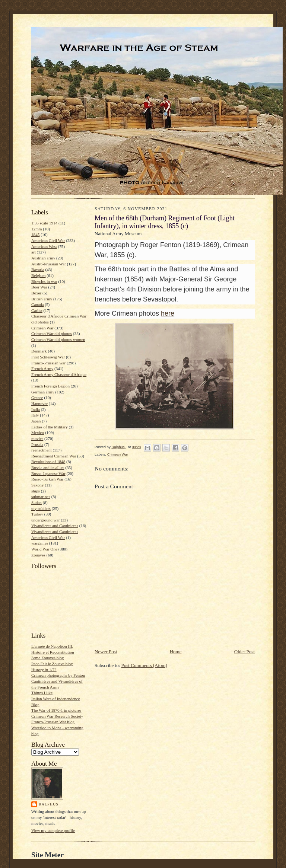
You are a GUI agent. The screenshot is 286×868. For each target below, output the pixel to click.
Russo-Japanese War (48, 473)
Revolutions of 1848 (48, 462)
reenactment (42, 450)
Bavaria (38, 269)
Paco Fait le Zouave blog (52, 664)
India (36, 409)
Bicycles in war (44, 281)
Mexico (38, 433)
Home (176, 652)
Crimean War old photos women (58, 339)
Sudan (36, 502)
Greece (37, 398)
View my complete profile (53, 830)
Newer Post (106, 652)
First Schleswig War (48, 357)
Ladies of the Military (50, 427)
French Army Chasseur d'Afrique (59, 374)
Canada (38, 304)
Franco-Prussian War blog (53, 722)
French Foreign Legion (50, 386)
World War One (44, 549)
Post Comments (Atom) (144, 665)
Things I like (42, 693)
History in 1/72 (44, 670)
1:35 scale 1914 (44, 223)
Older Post (244, 652)
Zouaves (38, 555)
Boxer (36, 293)
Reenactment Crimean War (54, 456)
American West (44, 246)
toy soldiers (41, 508)
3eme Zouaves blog (48, 658)
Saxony (38, 485)
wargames (40, 543)
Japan (36, 421)
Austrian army (43, 258)
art (34, 252)
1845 (35, 234)
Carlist (37, 310)
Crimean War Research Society (57, 716)
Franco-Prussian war (48, 363)
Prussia (37, 444)
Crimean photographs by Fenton (58, 675)
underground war (45, 520)
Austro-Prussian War (49, 264)
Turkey (37, 514)
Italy (35, 415)
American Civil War (48, 240)
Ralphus (49, 804)
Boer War (39, 287)
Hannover (39, 403)
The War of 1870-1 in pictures (56, 710)
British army (42, 299)
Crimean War (42, 328)
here (168, 313)
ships (36, 491)
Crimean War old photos (52, 334)
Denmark (39, 351)
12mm (37, 229)
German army (43, 392)
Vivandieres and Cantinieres (55, 526)
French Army (42, 368)
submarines (41, 497)
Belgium (38, 275)
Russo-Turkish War (47, 479)
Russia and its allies (48, 467)
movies (37, 438)
